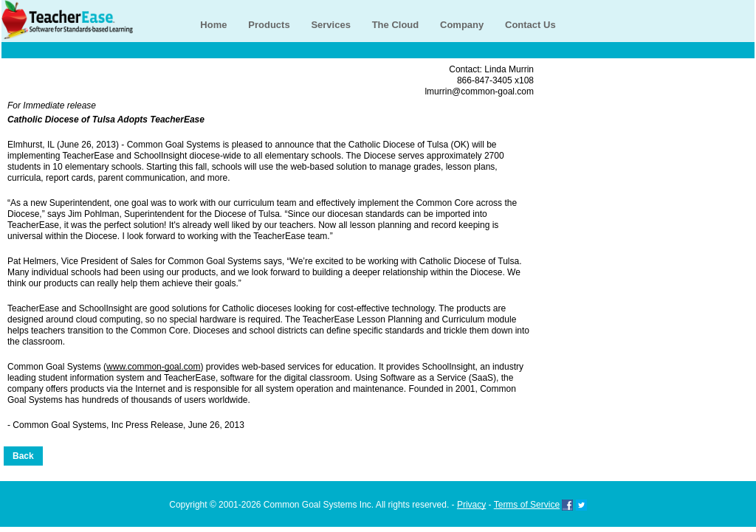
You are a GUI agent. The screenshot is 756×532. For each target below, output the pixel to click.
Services (331, 25)
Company (462, 25)
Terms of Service (527, 505)
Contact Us (530, 25)
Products (269, 25)
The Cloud (396, 25)
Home (213, 25)
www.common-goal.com (153, 367)
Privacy (471, 505)
